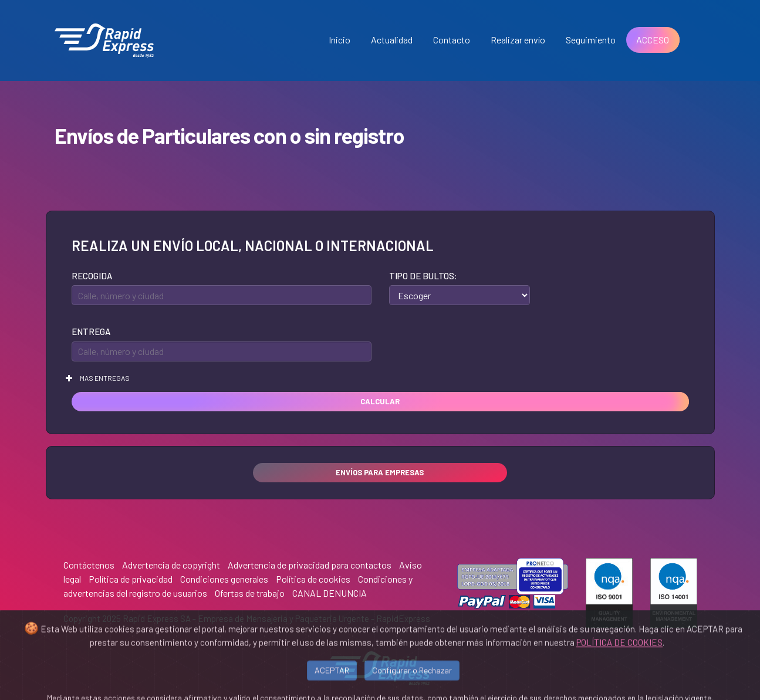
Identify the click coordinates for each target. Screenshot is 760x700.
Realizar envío (518, 40)
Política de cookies (313, 579)
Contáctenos (89, 565)
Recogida (92, 276)
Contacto (452, 40)
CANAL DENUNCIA (330, 593)
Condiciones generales (224, 579)
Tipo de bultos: (423, 276)
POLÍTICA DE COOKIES (619, 665)
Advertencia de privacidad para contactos (310, 565)
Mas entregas (98, 378)
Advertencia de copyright (171, 565)
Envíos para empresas (380, 472)
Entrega (91, 332)
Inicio (340, 40)
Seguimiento (591, 40)
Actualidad (392, 40)
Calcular (380, 401)
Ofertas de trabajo (250, 593)
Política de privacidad (131, 579)
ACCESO (653, 40)
